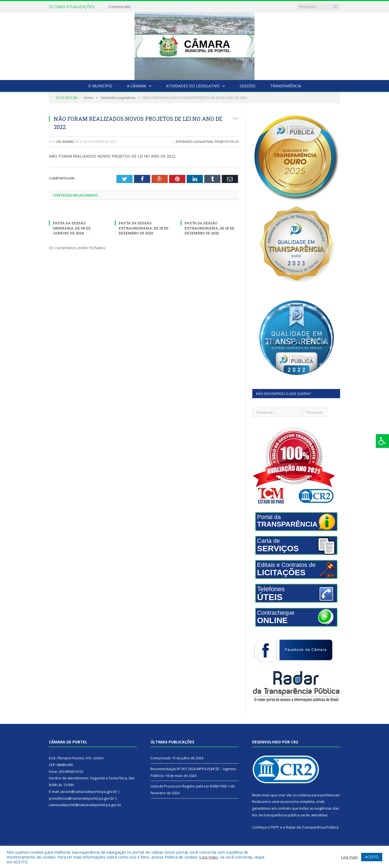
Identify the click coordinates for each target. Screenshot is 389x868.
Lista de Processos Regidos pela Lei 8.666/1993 (189, 786)
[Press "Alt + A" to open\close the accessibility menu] (382, 441)
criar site (285, 795)
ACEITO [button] (372, 857)
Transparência (286, 86)
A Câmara (137, 86)
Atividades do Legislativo (193, 86)
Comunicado (120, 7)
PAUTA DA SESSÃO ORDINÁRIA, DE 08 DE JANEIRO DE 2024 (72, 228)
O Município (100, 86)
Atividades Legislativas (194, 142)
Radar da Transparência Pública (312, 827)
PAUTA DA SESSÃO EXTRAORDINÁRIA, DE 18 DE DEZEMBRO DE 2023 (144, 228)
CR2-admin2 (65, 142)
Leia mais (209, 857)
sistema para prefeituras (318, 795)
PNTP (275, 827)
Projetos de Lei (227, 142)
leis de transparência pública (276, 815)
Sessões (248, 86)
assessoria (289, 802)
